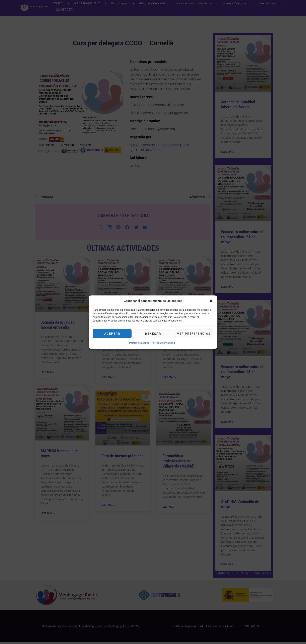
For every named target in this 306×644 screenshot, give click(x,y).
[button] (211, 301)
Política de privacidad (163, 343)
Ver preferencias (194, 334)
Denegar (153, 334)
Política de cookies (139, 343)
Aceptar (112, 334)
